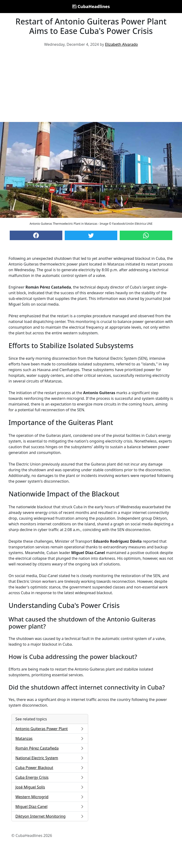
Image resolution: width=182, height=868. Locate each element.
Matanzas (50, 738)
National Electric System (50, 758)
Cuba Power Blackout (50, 768)
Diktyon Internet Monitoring (50, 816)
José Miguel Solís (50, 787)
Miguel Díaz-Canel (50, 807)
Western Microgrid (50, 797)
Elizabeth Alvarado (121, 44)
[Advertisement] (91, 86)
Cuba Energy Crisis (50, 777)
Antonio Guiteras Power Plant (50, 729)
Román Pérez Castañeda (50, 748)
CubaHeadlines (91, 6)
